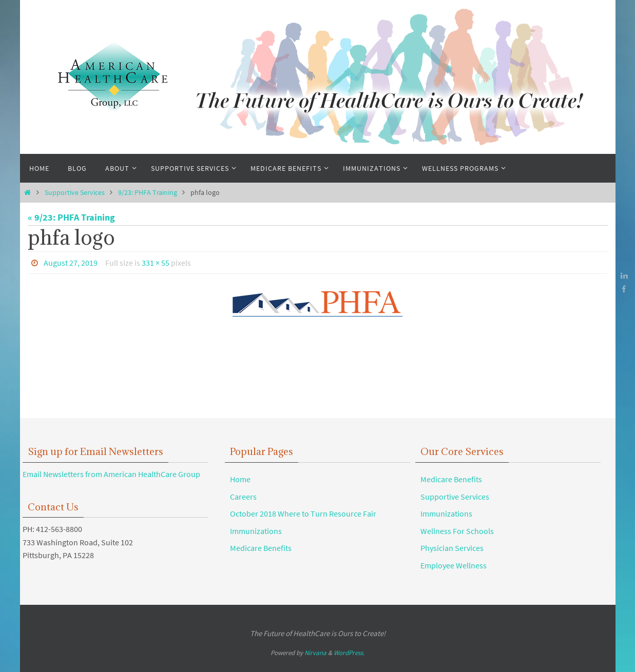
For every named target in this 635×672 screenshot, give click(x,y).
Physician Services (452, 548)
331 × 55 (156, 263)
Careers (243, 497)
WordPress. (349, 653)
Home (240, 479)
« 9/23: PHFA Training (71, 217)
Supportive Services (75, 192)
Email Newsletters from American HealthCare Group (111, 474)
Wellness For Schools (457, 531)
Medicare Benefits (261, 548)
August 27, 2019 (71, 263)
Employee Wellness (454, 565)
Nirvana (315, 653)
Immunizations (256, 531)
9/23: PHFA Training (148, 192)
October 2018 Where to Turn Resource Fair (303, 513)
